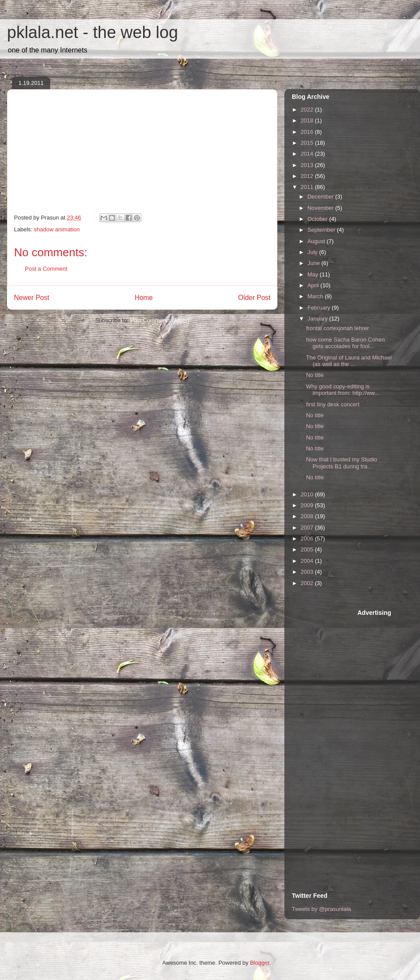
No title (315, 375)
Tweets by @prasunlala (321, 909)
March (316, 296)
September (322, 230)
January (318, 319)
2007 (308, 528)
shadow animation (57, 229)
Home (144, 298)
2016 (308, 132)
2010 (308, 494)
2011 (308, 187)
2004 (308, 561)
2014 (308, 154)
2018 (308, 120)
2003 (308, 572)
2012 (308, 176)
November (322, 208)
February (320, 308)
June (315, 263)
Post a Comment (46, 269)
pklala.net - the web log (93, 32)
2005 (308, 549)
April (314, 285)
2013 (308, 165)
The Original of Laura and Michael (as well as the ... (349, 361)
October (318, 219)
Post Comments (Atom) (159, 320)
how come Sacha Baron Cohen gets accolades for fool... (345, 343)
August (317, 241)
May (314, 274)
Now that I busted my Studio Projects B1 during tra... (341, 463)
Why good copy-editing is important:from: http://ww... (342, 390)
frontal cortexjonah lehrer (337, 328)
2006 (308, 539)
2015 (308, 143)
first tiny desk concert (332, 404)
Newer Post (32, 298)
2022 (308, 110)
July (313, 252)
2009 (308, 505)
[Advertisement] (327, 740)
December (322, 197)
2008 (308, 516)
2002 (308, 583)
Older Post (254, 298)
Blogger (259, 963)
